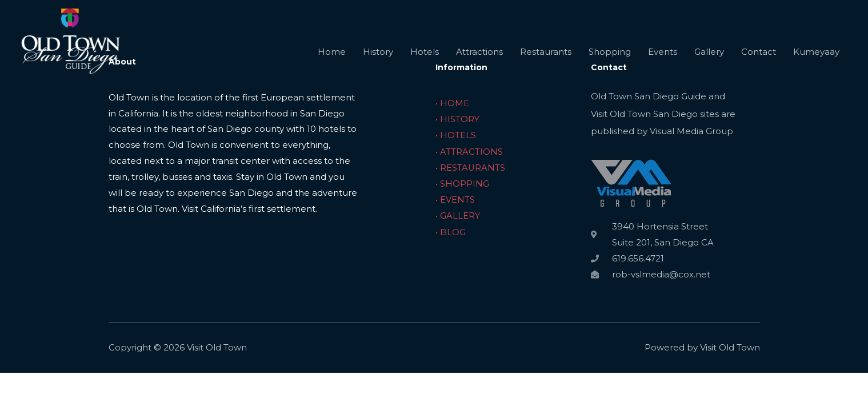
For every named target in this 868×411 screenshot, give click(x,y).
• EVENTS (455, 198)
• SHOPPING (462, 182)
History (378, 59)
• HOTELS (456, 134)
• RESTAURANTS (471, 166)
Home (332, 59)
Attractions (479, 59)
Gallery (709, 59)
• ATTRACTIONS (469, 150)
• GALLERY (458, 214)
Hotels (425, 59)
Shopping (610, 59)
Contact (759, 59)
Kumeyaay (816, 59)
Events (663, 59)
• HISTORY (457, 119)
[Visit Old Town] (78, 58)
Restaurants (546, 59)
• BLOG (451, 230)
